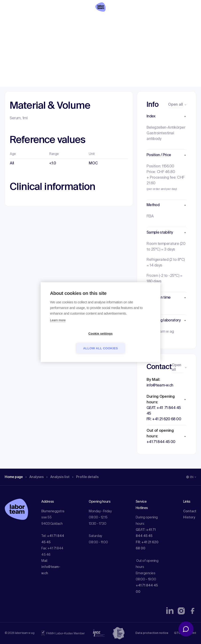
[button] (167, 116)
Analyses (38, 34)
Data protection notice (152, 633)
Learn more (58, 327)
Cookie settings (73, 341)
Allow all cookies (128, 341)
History (189, 517)
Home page (15, 34)
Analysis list (64, 34)
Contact (190, 511)
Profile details (94, 34)
